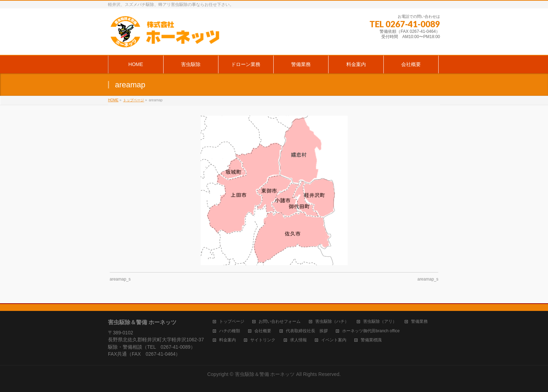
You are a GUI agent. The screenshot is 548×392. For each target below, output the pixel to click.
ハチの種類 (230, 331)
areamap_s (120, 279)
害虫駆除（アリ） (380, 322)
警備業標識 (371, 340)
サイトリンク (263, 340)
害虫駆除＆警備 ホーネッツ (265, 374)
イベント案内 (334, 340)
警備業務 (419, 322)
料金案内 (228, 340)
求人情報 (298, 340)
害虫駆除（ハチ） (332, 322)
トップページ (232, 322)
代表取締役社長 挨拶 (307, 331)
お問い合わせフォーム (280, 322)
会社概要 (263, 331)
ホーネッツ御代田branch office (371, 331)
